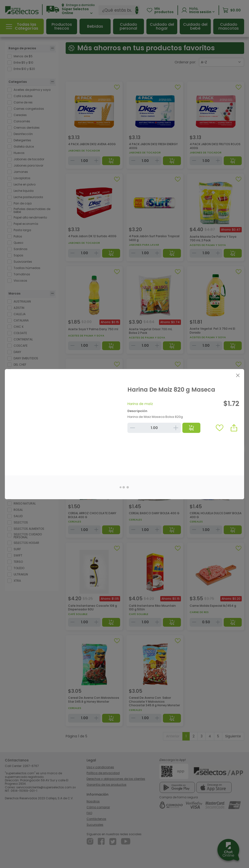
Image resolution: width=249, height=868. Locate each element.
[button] (234, 428)
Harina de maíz (140, 404)
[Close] (238, 375)
